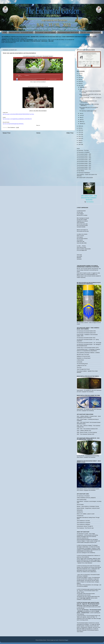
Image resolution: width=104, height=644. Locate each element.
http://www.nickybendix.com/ (83, 569)
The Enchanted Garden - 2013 (84, 165)
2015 (80, 128)
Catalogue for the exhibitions (88, 553)
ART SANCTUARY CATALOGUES (85, 178)
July (81, 113)
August (81, 89)
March (81, 122)
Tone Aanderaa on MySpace (83, 524)
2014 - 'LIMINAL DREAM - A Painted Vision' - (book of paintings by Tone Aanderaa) (89, 417)
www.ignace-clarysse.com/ (90, 542)
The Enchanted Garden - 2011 (84, 169)
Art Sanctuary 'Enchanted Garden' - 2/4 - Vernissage (89, 343)
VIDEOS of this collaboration (89, 572)
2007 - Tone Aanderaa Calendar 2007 (86, 434)
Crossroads (80, 362)
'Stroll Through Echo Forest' (83, 369)
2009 (80, 140)
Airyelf (57, 640)
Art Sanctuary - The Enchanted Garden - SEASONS (89, 198)
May (81, 117)
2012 (80, 134)
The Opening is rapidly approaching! (88, 111)
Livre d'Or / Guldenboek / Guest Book (91, 32)
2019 (80, 81)
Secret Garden (80, 505)
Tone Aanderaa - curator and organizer (45, 32)
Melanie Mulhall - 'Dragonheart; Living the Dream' (88, 508)
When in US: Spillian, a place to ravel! (86, 514)
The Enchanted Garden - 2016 (84, 162)
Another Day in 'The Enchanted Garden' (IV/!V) (88, 348)
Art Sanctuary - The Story (83, 150)
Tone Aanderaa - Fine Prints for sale (85, 528)
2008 (80, 142)
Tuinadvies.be (80, 516)
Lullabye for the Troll (82, 366)
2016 (80, 126)
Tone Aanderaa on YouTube (83, 521)
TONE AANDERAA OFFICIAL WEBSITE (86, 498)
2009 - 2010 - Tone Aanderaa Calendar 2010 (87, 429)
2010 (80, 138)
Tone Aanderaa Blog (82, 500)
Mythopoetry (80, 510)
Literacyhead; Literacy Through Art (85, 526)
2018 (80, 83)
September (82, 87)
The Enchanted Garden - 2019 (84, 158)
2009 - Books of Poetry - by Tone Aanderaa (87, 432)
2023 (80, 73)
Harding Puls (80, 512)
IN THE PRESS (80, 171)
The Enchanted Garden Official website (68, 32)
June (81, 115)
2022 (80, 75)
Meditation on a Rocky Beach (84, 358)
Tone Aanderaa (90, 202)
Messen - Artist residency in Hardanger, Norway (88, 506)
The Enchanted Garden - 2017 (84, 160)
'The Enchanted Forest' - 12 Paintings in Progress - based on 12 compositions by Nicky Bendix (89, 350)
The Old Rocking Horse (82, 364)
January (82, 124)
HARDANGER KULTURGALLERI (85, 551)
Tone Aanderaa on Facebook (84, 522)
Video (95, 618)
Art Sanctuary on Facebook (83, 152)
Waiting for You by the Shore (83, 356)
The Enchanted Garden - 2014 (84, 163)
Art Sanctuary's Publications (83, 173)
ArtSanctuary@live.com (10, 42)
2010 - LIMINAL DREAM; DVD (84, 431)
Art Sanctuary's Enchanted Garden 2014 (86, 333)
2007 (80, 144)
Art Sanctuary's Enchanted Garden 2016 (86, 331)
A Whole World (80, 360)
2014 (80, 130)
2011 (80, 136)
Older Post (70, 133)
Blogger (66, 640)
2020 (80, 79)
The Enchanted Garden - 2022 (84, 154)
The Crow (79, 367)
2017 (80, 85)
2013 (80, 132)
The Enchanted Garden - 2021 (84, 156)
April (81, 120)
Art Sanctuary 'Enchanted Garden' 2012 (86, 338)
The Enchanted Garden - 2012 (84, 167)
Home (38, 133)
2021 (80, 77)
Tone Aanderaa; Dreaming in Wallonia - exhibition (88, 353)
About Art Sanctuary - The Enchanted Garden (21, 32)
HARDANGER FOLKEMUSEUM (91, 550)
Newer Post (7, 133)
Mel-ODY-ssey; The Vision (83, 354)
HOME (5, 32)
